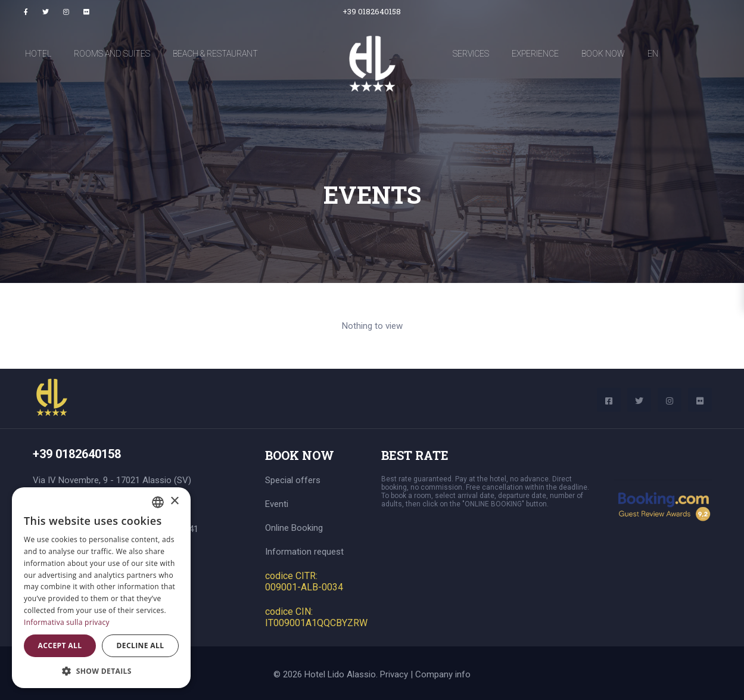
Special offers (293, 480)
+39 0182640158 (372, 11)
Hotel (38, 54)
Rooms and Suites (112, 54)
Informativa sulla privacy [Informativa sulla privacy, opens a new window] (67, 622)
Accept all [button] (60, 645)
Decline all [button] (141, 645)
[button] (101, 671)
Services (471, 54)
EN (653, 54)
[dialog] (101, 588)
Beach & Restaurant (215, 54)
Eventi (277, 504)
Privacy (394, 674)
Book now (603, 54)
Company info (443, 674)
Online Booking (294, 528)
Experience (535, 54)
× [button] (174, 501)
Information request (304, 552)
